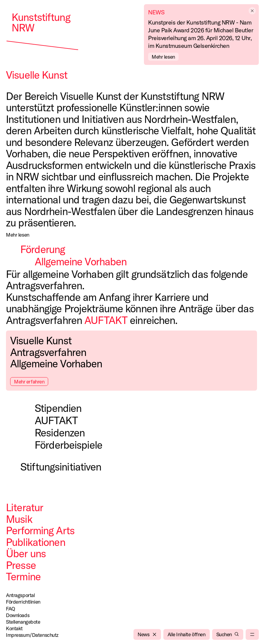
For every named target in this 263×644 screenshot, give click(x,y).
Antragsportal (20, 595)
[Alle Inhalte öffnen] (187, 634)
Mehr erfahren (29, 382)
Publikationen (36, 542)
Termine (23, 576)
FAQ (11, 609)
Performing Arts (40, 530)
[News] (147, 634)
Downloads (18, 615)
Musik (19, 519)
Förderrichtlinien (23, 602)
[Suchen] (228, 634)
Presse (21, 565)
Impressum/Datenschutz (32, 635)
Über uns (26, 553)
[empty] (253, 11)
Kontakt (14, 628)
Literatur (25, 507)
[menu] (252, 634)
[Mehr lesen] (18, 235)
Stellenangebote (23, 622)
